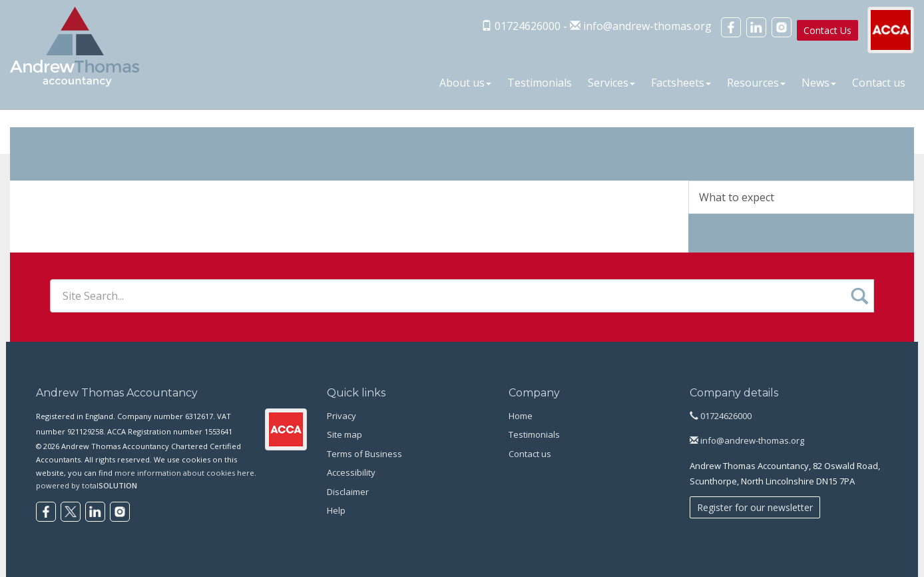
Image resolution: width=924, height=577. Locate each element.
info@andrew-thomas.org (647, 26)
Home (521, 416)
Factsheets (681, 83)
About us (465, 83)
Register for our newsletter (755, 507)
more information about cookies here (184, 473)
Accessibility (351, 472)
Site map (345, 434)
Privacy (342, 416)
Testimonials (540, 83)
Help (336, 510)
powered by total (87, 485)
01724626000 (721, 416)
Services (611, 83)
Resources (756, 83)
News (819, 83)
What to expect (737, 197)
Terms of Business (364, 454)
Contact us (879, 83)
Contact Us (827, 30)
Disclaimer (348, 492)
